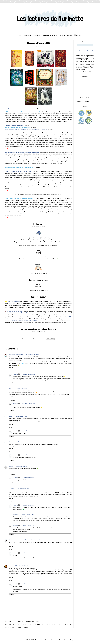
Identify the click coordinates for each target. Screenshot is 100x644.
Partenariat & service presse (50, 35)
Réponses (13, 371)
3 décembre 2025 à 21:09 (23, 489)
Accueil (20, 35)
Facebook (86, 72)
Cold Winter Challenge (40, 319)
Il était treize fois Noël (25, 319)
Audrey (11, 416)
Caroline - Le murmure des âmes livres (18, 540)
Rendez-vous (36, 35)
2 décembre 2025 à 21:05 (21, 466)
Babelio (91, 72)
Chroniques (28, 35)
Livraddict (80, 72)
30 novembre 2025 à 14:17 (33, 354)
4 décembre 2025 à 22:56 (28, 478)
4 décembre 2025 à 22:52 (28, 374)
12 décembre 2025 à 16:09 (29, 553)
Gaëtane (11, 466)
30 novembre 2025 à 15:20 (20, 389)
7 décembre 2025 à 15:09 (37, 540)
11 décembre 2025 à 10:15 (28, 514)
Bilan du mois (41, 341)
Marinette (15, 374)
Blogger (72, 640)
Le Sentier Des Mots (56, 202)
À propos (69, 35)
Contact (79, 35)
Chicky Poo (12, 442)
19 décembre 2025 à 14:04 (21, 566)
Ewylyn (11, 566)
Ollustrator (61, 640)
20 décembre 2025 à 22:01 (29, 584)
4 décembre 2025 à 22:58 (28, 505)
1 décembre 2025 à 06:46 (21, 416)
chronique (36, 108)
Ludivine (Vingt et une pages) (16, 354)
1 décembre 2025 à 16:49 (23, 442)
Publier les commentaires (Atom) (20, 627)
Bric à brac (62, 35)
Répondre (11, 368)
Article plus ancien (67, 624)
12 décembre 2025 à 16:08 (29, 525)
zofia (10, 388)
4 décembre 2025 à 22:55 (28, 455)
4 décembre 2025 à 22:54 (28, 403)
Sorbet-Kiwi (12, 489)
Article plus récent (10, 624)
